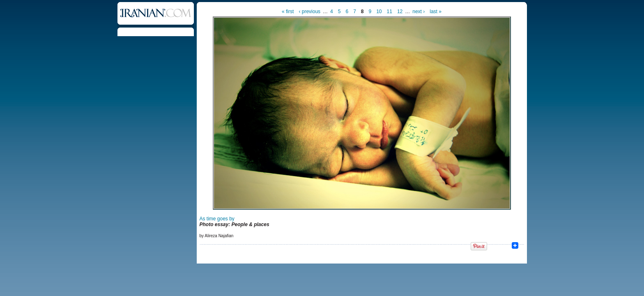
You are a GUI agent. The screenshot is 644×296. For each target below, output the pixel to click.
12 (400, 12)
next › (419, 12)
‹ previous (309, 12)
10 (379, 12)
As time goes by (217, 219)
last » (436, 12)
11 (390, 12)
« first (288, 12)
